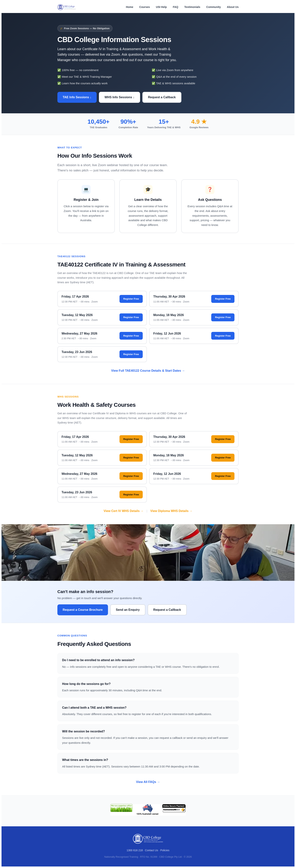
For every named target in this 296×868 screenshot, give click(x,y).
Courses (145, 7)
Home (130, 7)
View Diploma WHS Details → (171, 511)
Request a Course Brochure (83, 610)
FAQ (175, 7)
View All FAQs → (148, 782)
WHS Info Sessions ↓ (119, 97)
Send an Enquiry (128, 610)
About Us (233, 7)
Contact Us (151, 850)
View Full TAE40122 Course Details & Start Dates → (148, 371)
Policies (165, 850)
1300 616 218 (135, 850)
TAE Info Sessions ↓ (77, 97)
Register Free (131, 299)
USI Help (161, 7)
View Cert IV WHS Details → (124, 511)
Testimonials (192, 7)
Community (214, 7)
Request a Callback (162, 97)
